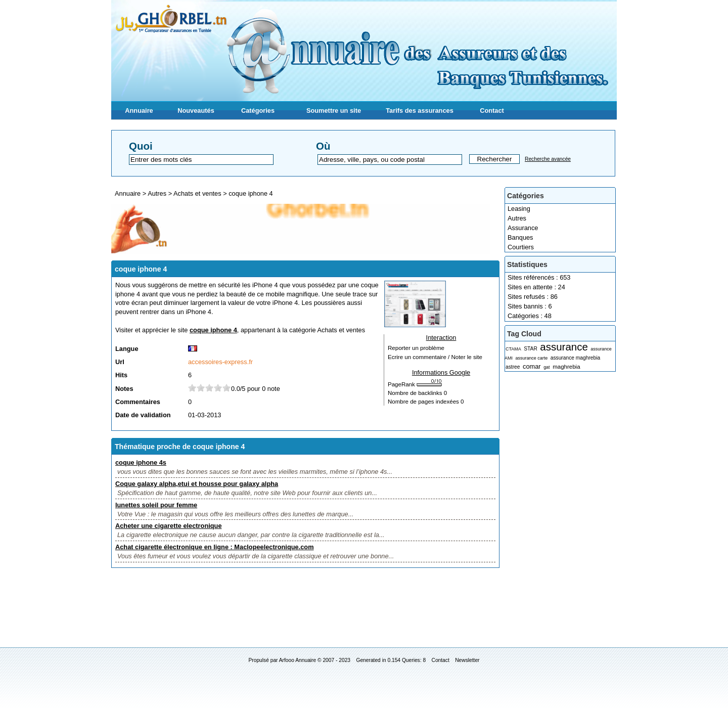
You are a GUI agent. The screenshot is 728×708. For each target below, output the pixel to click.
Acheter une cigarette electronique (169, 526)
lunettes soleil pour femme (156, 505)
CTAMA (513, 349)
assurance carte (531, 358)
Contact (492, 110)
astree (513, 367)
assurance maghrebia (575, 358)
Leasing (519, 209)
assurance (564, 347)
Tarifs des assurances (420, 110)
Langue (127, 349)
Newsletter (467, 660)
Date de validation (143, 415)
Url (120, 362)
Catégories (258, 110)
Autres (517, 218)
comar (532, 366)
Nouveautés (196, 110)
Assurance (523, 228)
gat (547, 367)
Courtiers (521, 247)
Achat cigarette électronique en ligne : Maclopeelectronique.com (215, 547)
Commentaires (138, 402)
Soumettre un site (334, 110)
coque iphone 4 (251, 193)
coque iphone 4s (141, 462)
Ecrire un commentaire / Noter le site (435, 357)
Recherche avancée (548, 159)
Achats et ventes (198, 193)
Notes (124, 389)
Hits (121, 375)
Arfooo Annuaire (298, 660)
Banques (520, 237)
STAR (531, 349)
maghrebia (566, 367)
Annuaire (139, 110)
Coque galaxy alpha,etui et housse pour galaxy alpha (197, 484)
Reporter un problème (416, 348)
